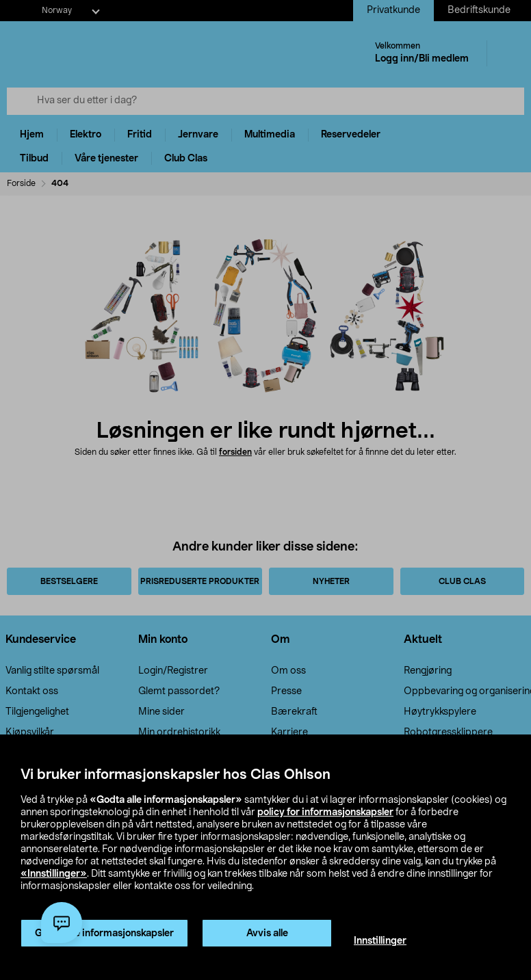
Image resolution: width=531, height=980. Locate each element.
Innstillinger (380, 941)
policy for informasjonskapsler (325, 812)
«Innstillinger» (54, 874)
